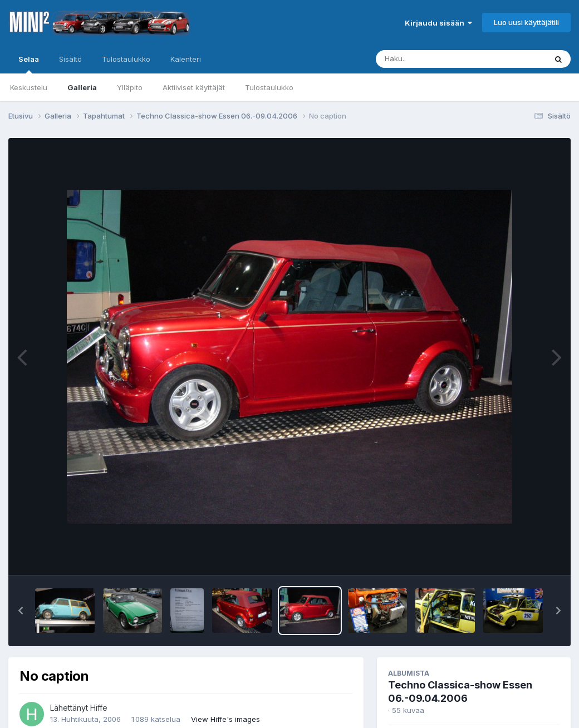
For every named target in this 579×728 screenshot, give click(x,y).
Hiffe (99, 708)
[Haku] (440, 59)
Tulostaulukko (269, 87)
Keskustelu (29, 87)
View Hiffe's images (225, 719)
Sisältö (70, 59)
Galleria (82, 87)
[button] (21, 611)
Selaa (29, 64)
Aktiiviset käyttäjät (194, 87)
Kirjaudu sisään (438, 23)
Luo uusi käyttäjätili (526, 22)
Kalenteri (186, 59)
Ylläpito (130, 87)
